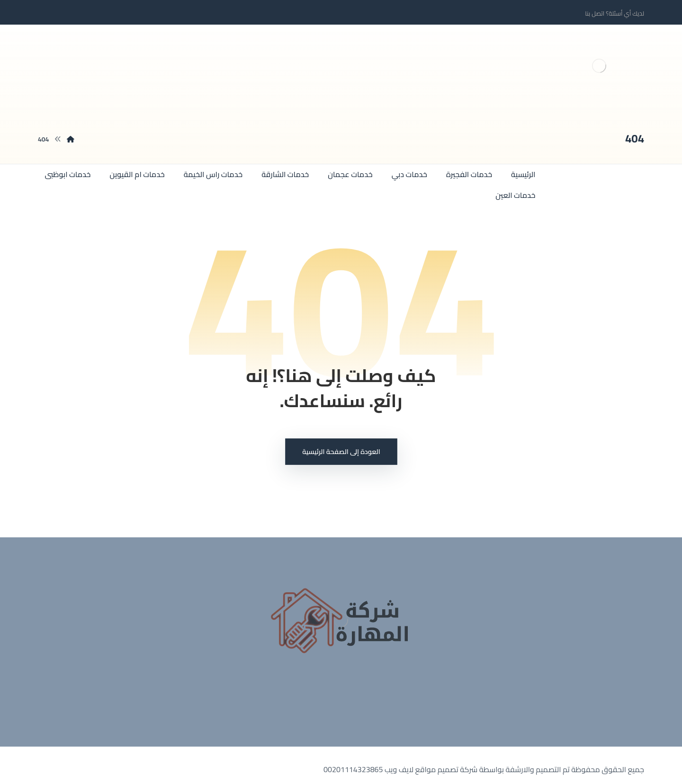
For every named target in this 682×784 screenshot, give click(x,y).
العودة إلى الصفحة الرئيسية (341, 452)
